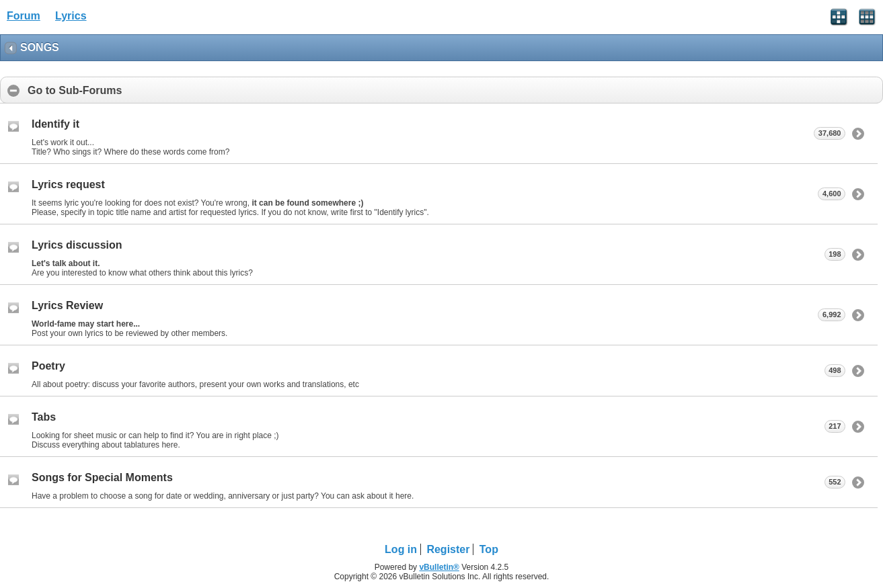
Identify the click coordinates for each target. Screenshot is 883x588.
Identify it (55, 124)
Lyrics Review (67, 305)
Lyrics (71, 16)
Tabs (44, 417)
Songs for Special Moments (102, 477)
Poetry (48, 366)
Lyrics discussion (77, 245)
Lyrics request (68, 184)
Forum (24, 16)
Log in (401, 549)
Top (489, 549)
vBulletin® (439, 567)
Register (448, 549)
